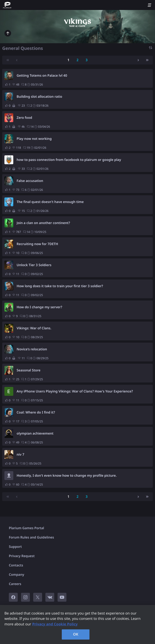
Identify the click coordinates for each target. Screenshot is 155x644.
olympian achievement (35, 433)
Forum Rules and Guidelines (31, 537)
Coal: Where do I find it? (36, 412)
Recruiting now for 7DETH (37, 244)
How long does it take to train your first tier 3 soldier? (60, 286)
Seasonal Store (29, 370)
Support (15, 547)
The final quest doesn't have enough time (50, 202)
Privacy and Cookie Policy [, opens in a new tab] (55, 624)
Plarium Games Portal (26, 528)
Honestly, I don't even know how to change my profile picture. (67, 476)
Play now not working (34, 139)
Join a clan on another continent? (43, 223)
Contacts (16, 565)
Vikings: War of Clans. (34, 328)
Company (16, 575)
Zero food (24, 118)
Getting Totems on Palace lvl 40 (42, 76)
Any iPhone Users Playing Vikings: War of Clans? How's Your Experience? (75, 391)
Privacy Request (22, 556)
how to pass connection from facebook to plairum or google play (69, 160)
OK (76, 634)
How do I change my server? (39, 307)
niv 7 (20, 455)
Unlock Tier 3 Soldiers (34, 265)
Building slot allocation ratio (39, 97)
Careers (15, 584)
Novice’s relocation (32, 349)
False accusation (30, 181)
